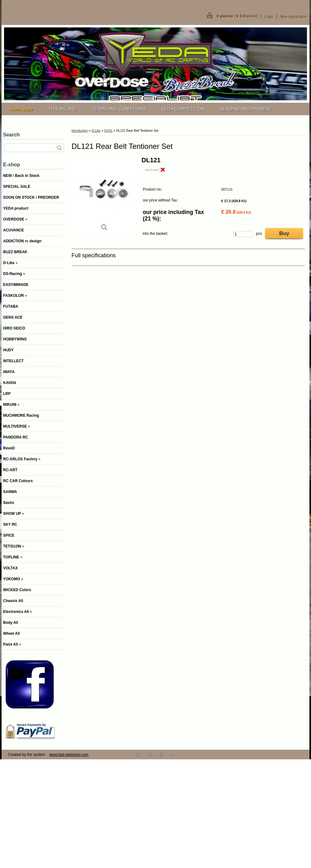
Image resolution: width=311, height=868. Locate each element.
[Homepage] (21, 109)
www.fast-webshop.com (69, 755)
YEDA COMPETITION (183, 109)
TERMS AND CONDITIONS (119, 109)
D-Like (96, 131)
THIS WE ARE (62, 109)
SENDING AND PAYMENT (246, 109)
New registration (293, 17)
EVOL (108, 131)
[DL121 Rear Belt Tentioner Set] (104, 196)
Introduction (80, 131)
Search (11, 135)
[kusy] (243, 234)
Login (269, 17)
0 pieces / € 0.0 (237, 16)
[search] (59, 148)
